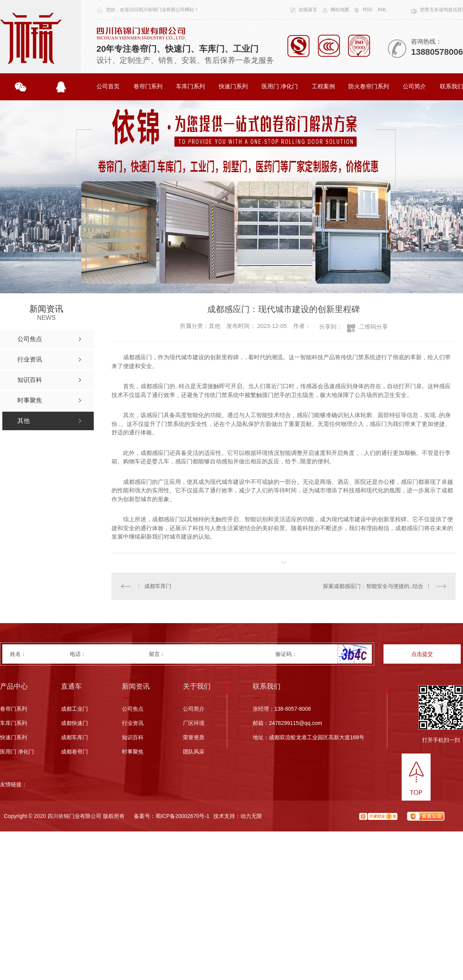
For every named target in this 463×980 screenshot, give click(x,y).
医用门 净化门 (280, 86)
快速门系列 (233, 86)
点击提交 (422, 654)
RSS (368, 10)
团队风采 (194, 752)
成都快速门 (74, 723)
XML (382, 10)
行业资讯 (133, 723)
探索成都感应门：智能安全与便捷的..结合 (373, 586)
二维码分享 (373, 327)
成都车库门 (158, 586)
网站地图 (340, 10)
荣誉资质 (194, 738)
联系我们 (451, 86)
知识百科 (133, 738)
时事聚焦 (133, 752)
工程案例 (323, 86)
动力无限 (251, 816)
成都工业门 (74, 709)
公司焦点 (133, 709)
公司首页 (108, 86)
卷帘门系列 (148, 86)
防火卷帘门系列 (369, 86)
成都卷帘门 (74, 752)
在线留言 (308, 10)
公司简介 (414, 86)
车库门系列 (190, 86)
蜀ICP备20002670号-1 (182, 816)
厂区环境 (194, 723)
